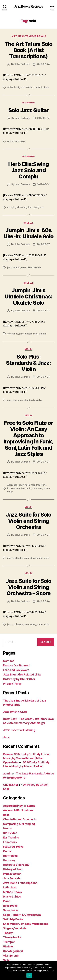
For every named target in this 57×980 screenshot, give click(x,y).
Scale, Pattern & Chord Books (22, 915)
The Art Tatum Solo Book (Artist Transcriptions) (28, 50)
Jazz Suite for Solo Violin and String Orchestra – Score (28, 587)
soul (40, 488)
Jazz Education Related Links (22, 674)
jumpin (16, 267)
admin (7, 773)
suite (40, 558)
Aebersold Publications (18, 810)
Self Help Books (13, 919)
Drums (7, 828)
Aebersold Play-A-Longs (19, 806)
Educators (10, 842)
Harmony (9, 860)
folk (33, 485)
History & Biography (16, 865)
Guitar (7, 851)
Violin (28, 349)
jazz (17, 141)
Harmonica (10, 856)
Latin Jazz (10, 887)
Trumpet (9, 942)
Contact (8, 661)
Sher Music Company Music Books (26, 924)
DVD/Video (29, 103)
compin (11, 207)
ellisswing (22, 207)
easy (21, 485)
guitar (10, 141)
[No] (53, 970)
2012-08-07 (43, 244)
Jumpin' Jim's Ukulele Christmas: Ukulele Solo (28, 296)
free (38, 485)
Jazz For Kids (12, 878)
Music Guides (12, 897)
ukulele (37, 267)
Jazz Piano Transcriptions (29, 36)
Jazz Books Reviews (28, 6)
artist (10, 87)
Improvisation (12, 874)
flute (27, 485)
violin (39, 400)
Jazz (6, 737)
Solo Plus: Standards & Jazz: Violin (28, 363)
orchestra (18, 558)
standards (29, 400)
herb (31, 207)
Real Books (10, 906)
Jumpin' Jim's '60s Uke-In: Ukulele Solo (28, 233)
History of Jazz (13, 869)
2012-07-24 (43, 377)
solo (23, 87)
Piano (7, 901)
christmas (13, 334)
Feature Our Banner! (16, 665)
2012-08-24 (43, 64)
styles (47, 488)
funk (44, 485)
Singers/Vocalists (15, 928)
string (33, 558)
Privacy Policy (12, 684)
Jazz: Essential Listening (19, 730)
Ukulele (29, 223)
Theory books (12, 937)
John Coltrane (22, 64)
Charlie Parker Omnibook (19, 819)
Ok (29, 976)
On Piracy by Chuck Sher (19, 679)
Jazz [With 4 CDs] (15, 712)
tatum (29, 87)
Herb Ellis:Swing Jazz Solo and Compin (28, 170)
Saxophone (10, 910)
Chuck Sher (11, 785)
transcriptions (41, 87)
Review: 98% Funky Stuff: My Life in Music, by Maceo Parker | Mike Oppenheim (26, 758)
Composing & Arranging (19, 824)
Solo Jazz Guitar (28, 110)
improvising (14, 488)
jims (9, 267)
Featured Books (13, 847)
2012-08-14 (43, 118)
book (17, 87)
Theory (8, 933)
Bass (6, 815)
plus (15, 400)
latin (29, 488)
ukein (30, 267)
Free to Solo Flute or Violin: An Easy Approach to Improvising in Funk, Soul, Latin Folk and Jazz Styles (28, 438)
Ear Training (11, 838)
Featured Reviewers (16, 670)
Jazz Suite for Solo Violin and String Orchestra (28, 521)
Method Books (12, 892)
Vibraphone (11, 956)
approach (12, 485)
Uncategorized (13, 951)
